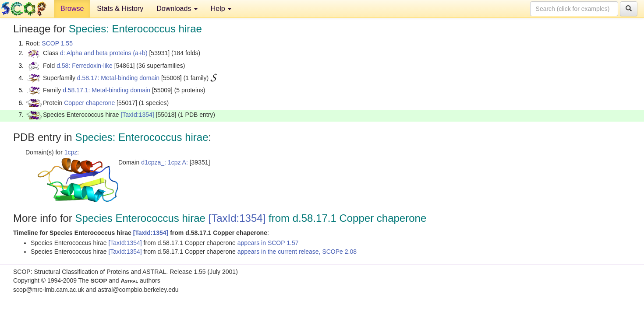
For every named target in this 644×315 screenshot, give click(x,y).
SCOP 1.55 (57, 43)
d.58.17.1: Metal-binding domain (106, 90)
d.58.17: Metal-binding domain (118, 78)
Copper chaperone (89, 103)
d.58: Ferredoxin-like (85, 66)
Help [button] (221, 9)
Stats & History (120, 9)
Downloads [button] (177, 9)
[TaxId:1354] (137, 115)
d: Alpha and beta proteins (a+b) (104, 53)
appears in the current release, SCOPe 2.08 (297, 252)
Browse (72, 9)
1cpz (71, 152)
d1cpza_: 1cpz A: (165, 162)
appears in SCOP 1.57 (268, 243)
